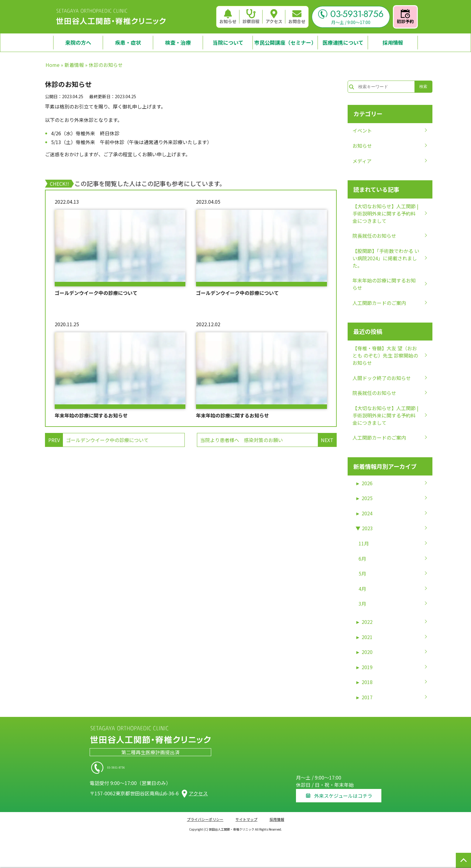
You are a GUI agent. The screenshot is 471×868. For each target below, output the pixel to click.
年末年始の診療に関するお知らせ (91, 415)
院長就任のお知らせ (374, 236)
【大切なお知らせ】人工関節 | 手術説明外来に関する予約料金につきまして (385, 213)
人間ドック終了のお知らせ (382, 378)
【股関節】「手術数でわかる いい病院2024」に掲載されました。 (386, 258)
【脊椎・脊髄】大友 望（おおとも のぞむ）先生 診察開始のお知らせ (385, 355)
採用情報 (277, 816)
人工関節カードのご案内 (379, 303)
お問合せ (297, 17)
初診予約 (405, 17)
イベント (362, 130)
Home (53, 65)
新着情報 (74, 65)
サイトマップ (246, 816)
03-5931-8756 (351, 14)
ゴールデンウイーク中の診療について (96, 293)
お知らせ (228, 17)
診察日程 (251, 17)
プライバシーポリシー (205, 816)
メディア (362, 161)
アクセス (274, 17)
